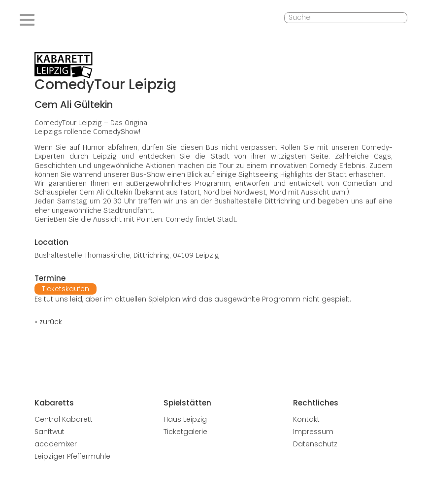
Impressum (313, 432)
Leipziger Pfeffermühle (72, 456)
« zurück (48, 322)
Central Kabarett (64, 419)
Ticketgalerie (185, 432)
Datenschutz (315, 444)
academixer (56, 444)
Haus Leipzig (185, 419)
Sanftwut (49, 432)
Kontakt (306, 419)
